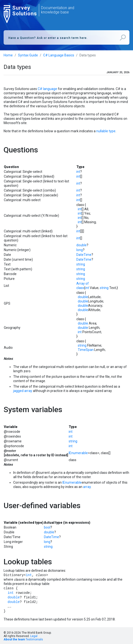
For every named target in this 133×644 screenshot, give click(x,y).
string (81, 264)
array (87, 487)
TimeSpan (86, 350)
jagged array (23, 391)
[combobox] (66, 37)
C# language (47, 89)
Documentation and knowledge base (58, 10)
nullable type (106, 131)
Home (8, 55)
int (78, 172)
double (82, 245)
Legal (34, 636)
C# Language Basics (59, 55)
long (80, 250)
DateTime (84, 255)
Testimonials (34, 639)
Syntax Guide (28, 55)
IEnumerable (78, 453)
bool (47, 527)
